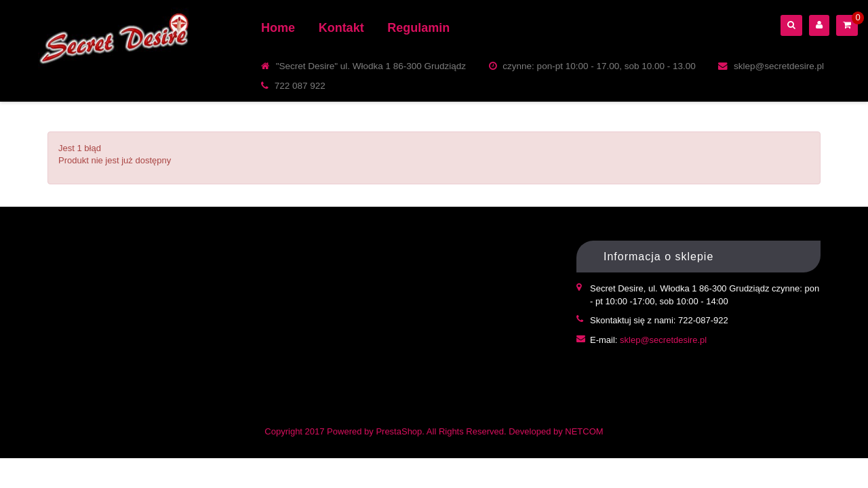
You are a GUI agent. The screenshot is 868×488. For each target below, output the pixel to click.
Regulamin (418, 28)
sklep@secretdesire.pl (663, 340)
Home (278, 28)
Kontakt (341, 28)
